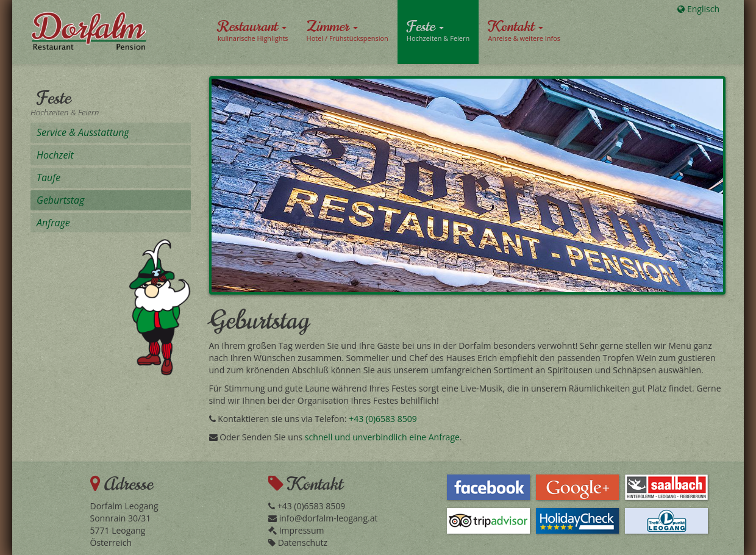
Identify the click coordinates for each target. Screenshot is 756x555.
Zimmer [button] (348, 30)
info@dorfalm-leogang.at (323, 518)
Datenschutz (298, 542)
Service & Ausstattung (83, 132)
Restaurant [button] (253, 30)
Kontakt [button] (524, 30)
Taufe (48, 177)
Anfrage (53, 223)
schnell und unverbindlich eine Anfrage (382, 437)
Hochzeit (55, 155)
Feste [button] (438, 30)
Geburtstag (60, 200)
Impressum (296, 530)
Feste (54, 98)
